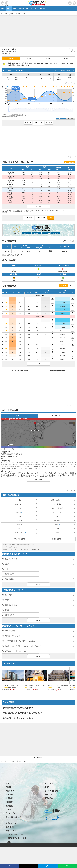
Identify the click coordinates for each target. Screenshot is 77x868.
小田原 (56, 524)
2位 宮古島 (6, 600)
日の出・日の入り (13, 813)
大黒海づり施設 (68, 463)
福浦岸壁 (18, 467)
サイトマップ (11, 831)
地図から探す (57, 539)
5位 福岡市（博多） (9, 615)
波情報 (15, 9)
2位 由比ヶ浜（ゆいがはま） (12, 636)
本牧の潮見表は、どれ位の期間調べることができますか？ (23, 713)
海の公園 (19, 454)
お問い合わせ (43, 9)
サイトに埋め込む (70, 162)
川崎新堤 (59, 463)
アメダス (9, 810)
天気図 (29, 58)
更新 (51, 217)
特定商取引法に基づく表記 (16, 838)
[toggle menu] (74, 2)
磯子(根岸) (57, 504)
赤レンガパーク (13, 463)
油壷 (57, 529)
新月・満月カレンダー (14, 817)
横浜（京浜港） (56, 500)
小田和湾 (57, 520)
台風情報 (9, 798)
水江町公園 (64, 467)
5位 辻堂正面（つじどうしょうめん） (15, 651)
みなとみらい (19, 504)
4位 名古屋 (6, 610)
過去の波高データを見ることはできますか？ (18, 718)
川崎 (20, 500)
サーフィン (34, 9)
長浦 (20, 508)
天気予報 (21, 9)
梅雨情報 (9, 802)
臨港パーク (38, 469)
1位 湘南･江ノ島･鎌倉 (9, 559)
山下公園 (72, 467)
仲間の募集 (49, 798)
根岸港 (23, 465)
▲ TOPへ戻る (38, 757)
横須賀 (19, 512)
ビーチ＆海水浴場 (51, 791)
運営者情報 (10, 827)
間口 (20, 529)
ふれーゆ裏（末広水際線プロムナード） (35, 467)
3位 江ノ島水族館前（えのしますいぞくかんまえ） (19, 641)
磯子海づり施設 (24, 463)
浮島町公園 (34, 463)
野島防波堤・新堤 (52, 465)
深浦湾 (12, 467)
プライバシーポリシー (14, 835)
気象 (27, 9)
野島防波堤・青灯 (39, 465)
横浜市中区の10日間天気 (20, 371)
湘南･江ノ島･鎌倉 (57, 508)
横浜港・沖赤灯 (6, 469)
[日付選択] (38, 123)
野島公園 (29, 465)
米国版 (8, 842)
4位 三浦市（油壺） (9, 574)
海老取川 (4, 463)
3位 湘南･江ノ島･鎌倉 (9, 605)
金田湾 (20, 524)
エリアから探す (20, 539)
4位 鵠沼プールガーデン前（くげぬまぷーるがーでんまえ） (22, 646)
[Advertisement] (38, 31)
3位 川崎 (5, 569)
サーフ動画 (49, 795)
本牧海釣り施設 (54, 467)
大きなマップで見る (8, 449)
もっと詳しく (72, 255)
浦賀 (57, 516)
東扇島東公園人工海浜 (8, 454)
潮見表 (9, 9)
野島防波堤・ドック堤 (66, 465)
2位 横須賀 (6, 564)
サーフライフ (5, 761)
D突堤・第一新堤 (14, 465)
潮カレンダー (11, 791)
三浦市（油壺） (19, 533)
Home (3, 9)
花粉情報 (9, 806)
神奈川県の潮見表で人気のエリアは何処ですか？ (20, 708)
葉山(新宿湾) (57, 512)
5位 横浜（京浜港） (9, 579)
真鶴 (57, 533)
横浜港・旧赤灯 (28, 469)
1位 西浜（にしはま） (9, 631)
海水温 (66, 58)
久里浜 (20, 520)
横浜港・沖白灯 (17, 469)
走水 (20, 516)
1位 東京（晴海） (8, 595)
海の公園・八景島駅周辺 (47, 463)
